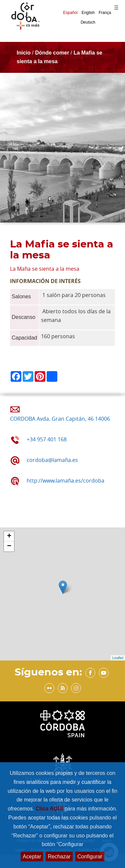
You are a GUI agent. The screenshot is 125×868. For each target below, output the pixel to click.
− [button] (9, 546)
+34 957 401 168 (47, 439)
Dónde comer (52, 53)
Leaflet (118, 658)
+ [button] (9, 536)
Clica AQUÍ (50, 809)
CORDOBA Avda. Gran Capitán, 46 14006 (60, 419)
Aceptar (32, 857)
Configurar (90, 857)
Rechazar (59, 857)
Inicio (24, 53)
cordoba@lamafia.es (52, 460)
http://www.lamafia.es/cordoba (65, 481)
